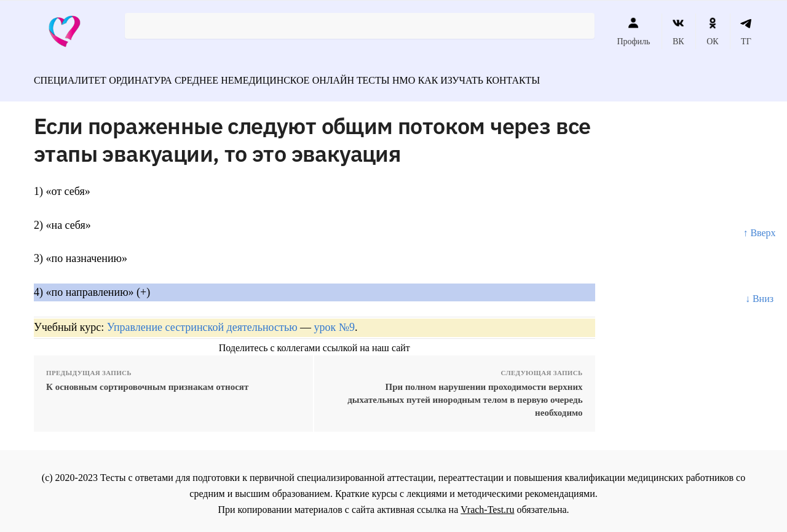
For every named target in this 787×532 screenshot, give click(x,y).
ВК (678, 31)
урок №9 (334, 322)
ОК (712, 31)
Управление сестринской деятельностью (202, 322)
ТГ (746, 31)
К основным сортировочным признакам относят (147, 381)
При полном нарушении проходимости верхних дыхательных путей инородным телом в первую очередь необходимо (465, 394)
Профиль (633, 31)
